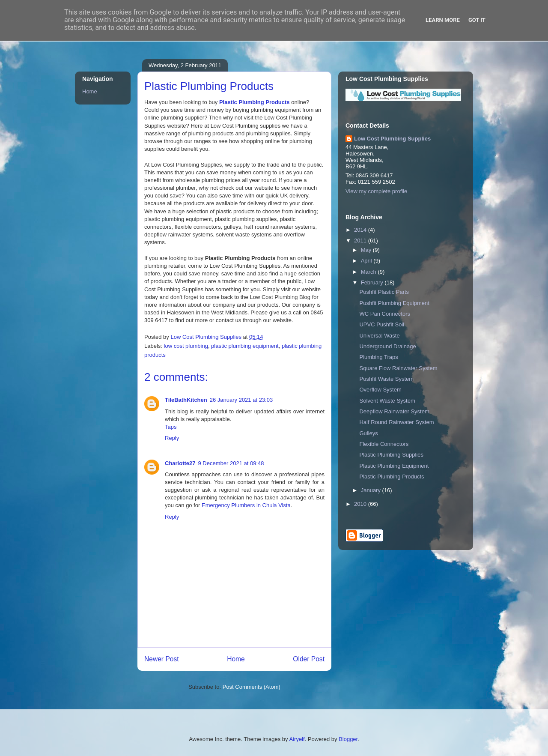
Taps (171, 427)
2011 (361, 241)
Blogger (348, 739)
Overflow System (380, 390)
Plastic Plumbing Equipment (394, 466)
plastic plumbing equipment (245, 346)
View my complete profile (376, 191)
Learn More (443, 20)
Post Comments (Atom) (252, 687)
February (373, 282)
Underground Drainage (387, 346)
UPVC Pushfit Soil (382, 324)
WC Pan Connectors (385, 314)
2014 (361, 230)
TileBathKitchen (186, 400)
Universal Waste (379, 336)
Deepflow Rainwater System (394, 411)
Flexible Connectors (384, 444)
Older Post (309, 659)
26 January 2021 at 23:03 (241, 400)
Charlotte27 (180, 463)
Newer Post (162, 659)
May (367, 250)
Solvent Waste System (387, 401)
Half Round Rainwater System (396, 422)
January (372, 490)
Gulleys (368, 433)
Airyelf (297, 739)
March (369, 272)
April (367, 261)
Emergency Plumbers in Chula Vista (246, 505)
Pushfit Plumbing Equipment (394, 303)
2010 (361, 504)
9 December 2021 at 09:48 (231, 463)
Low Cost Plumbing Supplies (392, 139)
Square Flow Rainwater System (398, 368)
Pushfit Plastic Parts (384, 292)
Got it (477, 20)
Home (236, 659)
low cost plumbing (186, 346)
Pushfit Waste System (386, 379)
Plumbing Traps (378, 357)
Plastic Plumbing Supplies (391, 455)
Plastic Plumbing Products (255, 102)
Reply (172, 438)
